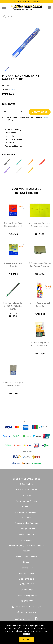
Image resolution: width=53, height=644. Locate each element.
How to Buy (26, 518)
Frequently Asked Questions (27, 523)
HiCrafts (12, 90)
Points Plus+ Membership (26, 557)
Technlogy (26, 495)
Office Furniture (27, 484)
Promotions (27, 507)
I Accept (26, 639)
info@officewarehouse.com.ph (27, 607)
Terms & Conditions (27, 574)
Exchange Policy (27, 568)
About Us (27, 551)
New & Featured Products (26, 501)
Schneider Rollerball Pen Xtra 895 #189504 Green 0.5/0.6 (13, 306)
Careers (26, 562)
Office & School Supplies (26, 490)
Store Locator (26, 540)
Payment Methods (27, 534)
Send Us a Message (27, 613)
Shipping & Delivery (27, 529)
